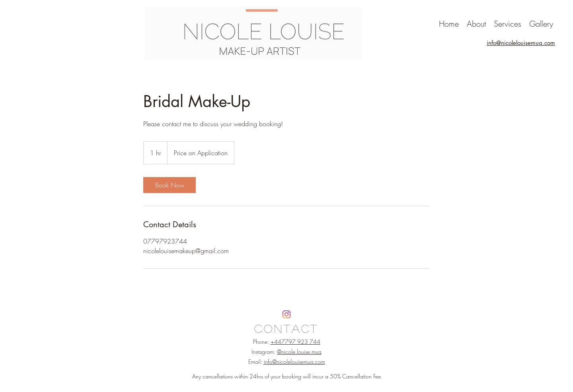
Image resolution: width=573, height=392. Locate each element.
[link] (170, 185)
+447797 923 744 (295, 342)
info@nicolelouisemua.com (294, 362)
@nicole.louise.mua (299, 352)
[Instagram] (286, 314)
